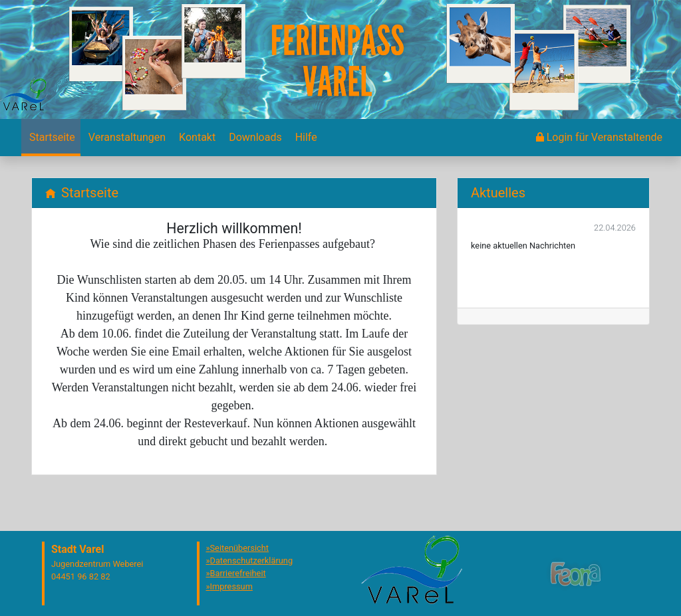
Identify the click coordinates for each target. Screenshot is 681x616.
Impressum (231, 586)
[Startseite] (51, 138)
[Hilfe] (305, 138)
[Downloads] (254, 138)
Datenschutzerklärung (252, 561)
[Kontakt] (196, 138)
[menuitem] (51, 138)
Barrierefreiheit (238, 573)
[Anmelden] (599, 138)
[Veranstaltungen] (126, 138)
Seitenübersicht (240, 548)
